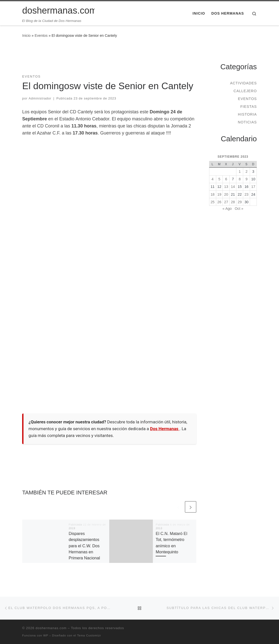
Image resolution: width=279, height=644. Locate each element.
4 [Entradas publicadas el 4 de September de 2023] (213, 179)
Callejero (245, 91)
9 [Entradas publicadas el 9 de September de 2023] (246, 179)
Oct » (239, 209)
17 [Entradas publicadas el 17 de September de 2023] (253, 187)
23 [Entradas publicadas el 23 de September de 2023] (246, 194)
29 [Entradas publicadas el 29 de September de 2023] (240, 202)
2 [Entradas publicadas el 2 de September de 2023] (246, 172)
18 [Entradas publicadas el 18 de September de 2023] (213, 194)
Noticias (247, 122)
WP (46, 635)
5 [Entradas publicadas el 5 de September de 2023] (219, 179)
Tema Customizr (89, 635)
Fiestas (249, 107)
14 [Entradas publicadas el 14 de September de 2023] (233, 187)
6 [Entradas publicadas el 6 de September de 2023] (226, 179)
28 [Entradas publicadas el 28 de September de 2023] (233, 202)
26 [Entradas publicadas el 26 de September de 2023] (219, 202)
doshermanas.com (51, 628)
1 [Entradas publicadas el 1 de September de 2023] (240, 172)
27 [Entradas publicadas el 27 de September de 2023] (226, 202)
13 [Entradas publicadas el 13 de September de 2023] (226, 187)
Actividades (243, 83)
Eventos (41, 36)
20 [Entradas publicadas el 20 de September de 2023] (226, 194)
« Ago (227, 209)
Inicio (26, 36)
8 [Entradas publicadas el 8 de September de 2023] (240, 179)
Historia (247, 114)
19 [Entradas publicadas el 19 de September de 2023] (219, 194)
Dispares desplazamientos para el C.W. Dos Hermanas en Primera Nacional (84, 546)
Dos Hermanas (165, 429)
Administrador (40, 98)
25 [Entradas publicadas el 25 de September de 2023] (213, 202)
